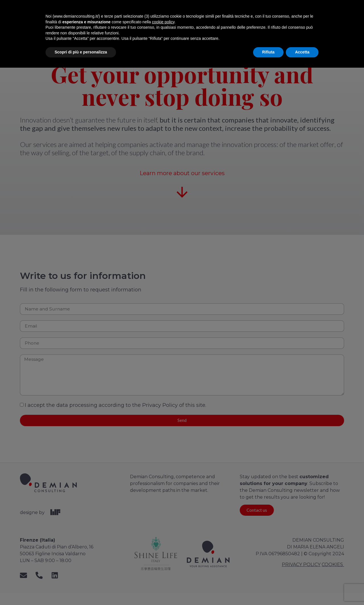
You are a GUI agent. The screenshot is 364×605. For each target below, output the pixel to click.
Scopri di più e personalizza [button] (81, 589)
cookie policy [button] (163, 559)
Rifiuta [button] (268, 589)
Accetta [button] (302, 589)
